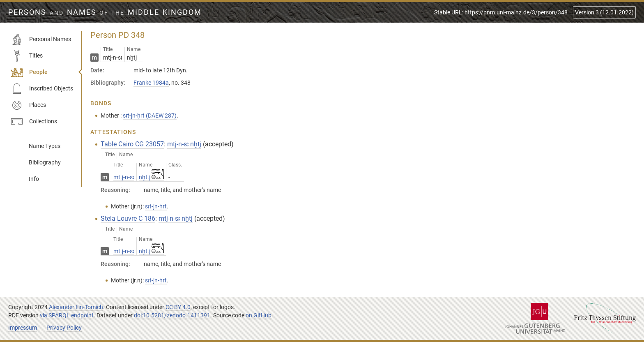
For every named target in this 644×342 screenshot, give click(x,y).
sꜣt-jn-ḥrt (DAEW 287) (150, 116)
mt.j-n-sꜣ (124, 177)
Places (28, 105)
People (29, 72)
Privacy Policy (64, 328)
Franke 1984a (151, 83)
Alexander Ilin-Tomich (76, 307)
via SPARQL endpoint (67, 315)
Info (34, 179)
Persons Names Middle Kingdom (105, 12)
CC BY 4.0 (178, 307)
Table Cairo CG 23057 (132, 144)
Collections (34, 122)
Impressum (23, 328)
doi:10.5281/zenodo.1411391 (172, 315)
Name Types (45, 146)
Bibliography (45, 162)
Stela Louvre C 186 (128, 218)
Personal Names (41, 39)
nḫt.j (151, 177)
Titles (27, 56)
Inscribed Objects (42, 89)
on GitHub (259, 315)
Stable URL (501, 12)
